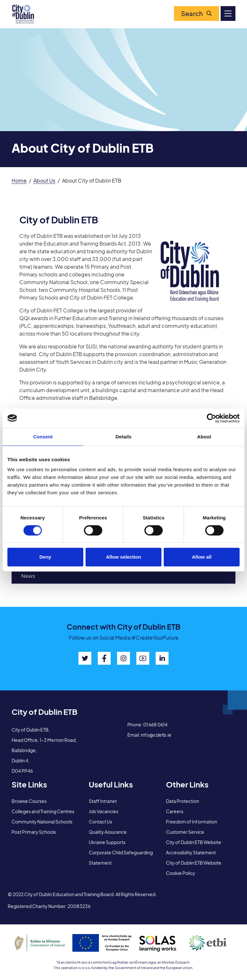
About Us (44, 180)
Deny (45, 557)
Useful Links (111, 784)
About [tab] (204, 437)
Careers (175, 811)
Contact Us (101, 822)
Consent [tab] (43, 437)
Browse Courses (29, 801)
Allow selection (123, 557)
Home (19, 180)
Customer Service (185, 832)
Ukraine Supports (107, 842)
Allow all (202, 557)
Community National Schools (42, 822)
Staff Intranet (103, 801)
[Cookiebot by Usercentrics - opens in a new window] (211, 418)
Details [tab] (123, 437)
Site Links (29, 784)
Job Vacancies (104, 811)
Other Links (187, 784)
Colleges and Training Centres (43, 811)
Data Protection (183, 801)
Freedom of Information (192, 822)
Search (197, 13)
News (28, 576)
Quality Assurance (108, 832)
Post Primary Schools (34, 832)
